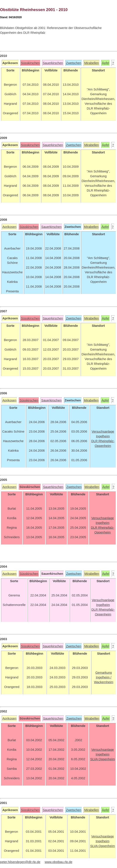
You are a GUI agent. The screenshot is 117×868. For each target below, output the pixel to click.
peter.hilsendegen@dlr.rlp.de (20, 862)
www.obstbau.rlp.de (58, 862)
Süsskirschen (30, 63)
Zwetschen (74, 63)
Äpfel (105, 63)
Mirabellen (92, 63)
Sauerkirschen (53, 63)
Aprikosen (9, 227)
